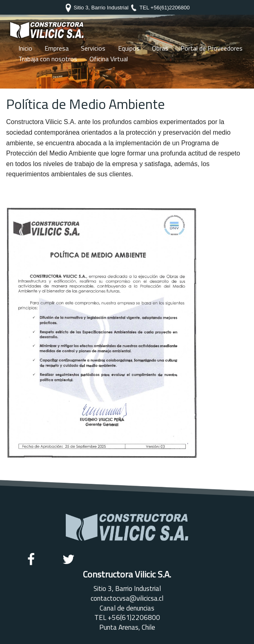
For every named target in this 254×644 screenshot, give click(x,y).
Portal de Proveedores (212, 48)
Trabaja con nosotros (48, 59)
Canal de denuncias (127, 608)
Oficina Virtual (109, 59)
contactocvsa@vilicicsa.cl (127, 598)
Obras (160, 48)
